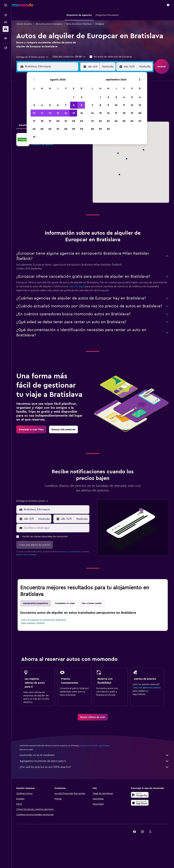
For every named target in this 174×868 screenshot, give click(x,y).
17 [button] (34, 121)
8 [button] (74, 105)
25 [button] (42, 129)
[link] (31, 429)
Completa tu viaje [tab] (65, 603)
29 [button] (74, 129)
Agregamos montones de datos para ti (94, 761)
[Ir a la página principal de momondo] (23, 5)
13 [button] (58, 113)
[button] (6, 5)
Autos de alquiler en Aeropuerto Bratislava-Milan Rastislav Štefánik (44, 622)
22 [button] (74, 121)
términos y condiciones (69, 552)
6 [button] (58, 105)
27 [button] (58, 129)
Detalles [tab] (23, 125)
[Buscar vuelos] (6, 15)
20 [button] (58, 121)
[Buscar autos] (6, 29)
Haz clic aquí (77, 286)
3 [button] (34, 105)
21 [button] (66, 121)
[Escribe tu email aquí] (56, 528)
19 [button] (50, 121)
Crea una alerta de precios (146, 688)
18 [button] (42, 121)
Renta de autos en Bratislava (79, 24)
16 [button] (82, 113)
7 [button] (66, 105)
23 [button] (81, 121)
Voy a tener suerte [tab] (92, 603)
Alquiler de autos (24, 24)
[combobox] (32, 57)
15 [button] (74, 113)
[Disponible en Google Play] (140, 795)
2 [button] (82, 97)
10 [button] (34, 113)
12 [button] (50, 113)
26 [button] (50, 129)
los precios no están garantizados (95, 746)
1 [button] (74, 97)
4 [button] (42, 105)
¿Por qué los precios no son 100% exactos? (94, 767)
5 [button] (50, 105)
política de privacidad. (27, 555)
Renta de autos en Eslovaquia (49, 24)
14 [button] (66, 113)
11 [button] (42, 113)
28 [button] (66, 129)
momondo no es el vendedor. (94, 755)
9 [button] (82, 105)
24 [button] (34, 129)
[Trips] (6, 38)
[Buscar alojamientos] (6, 22)
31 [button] (34, 137)
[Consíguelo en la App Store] (140, 803)
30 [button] (82, 129)
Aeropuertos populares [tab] (36, 603)
